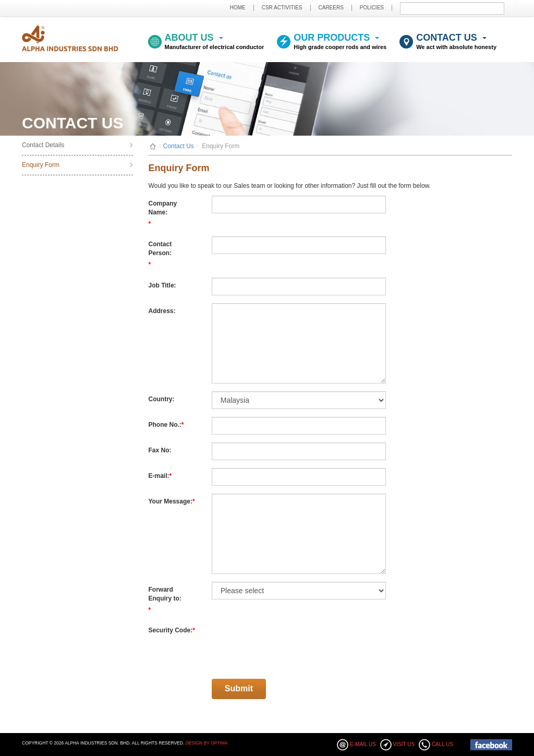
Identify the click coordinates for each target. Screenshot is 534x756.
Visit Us (404, 744)
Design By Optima (207, 743)
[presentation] (291, 643)
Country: (162, 399)
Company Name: (163, 208)
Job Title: (162, 285)
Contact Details (43, 145)
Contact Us (179, 146)
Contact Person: (160, 249)
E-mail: (159, 476)
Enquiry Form (41, 165)
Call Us (442, 744)
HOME (238, 8)
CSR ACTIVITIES (282, 8)
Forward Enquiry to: (165, 594)
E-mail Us (363, 744)
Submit (501, 8)
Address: (162, 311)
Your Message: (171, 501)
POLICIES (372, 8)
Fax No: (160, 450)
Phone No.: (165, 425)
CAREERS (331, 8)
